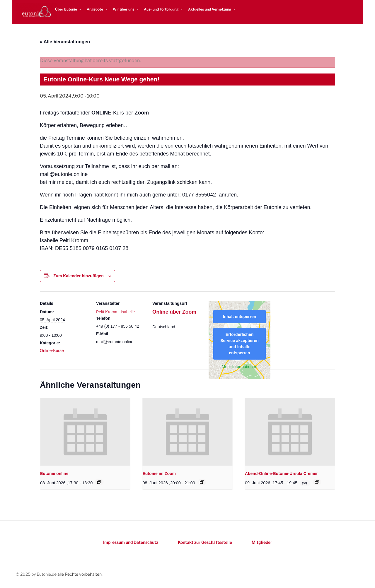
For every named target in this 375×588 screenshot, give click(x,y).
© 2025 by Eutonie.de (37, 574)
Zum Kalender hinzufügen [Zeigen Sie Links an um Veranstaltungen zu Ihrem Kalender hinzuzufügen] (79, 276)
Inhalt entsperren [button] (240, 317)
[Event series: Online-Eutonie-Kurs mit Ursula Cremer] (317, 482)
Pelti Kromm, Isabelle (115, 312)
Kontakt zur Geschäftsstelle (205, 542)
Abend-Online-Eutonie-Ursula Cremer (281, 474)
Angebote (97, 9)
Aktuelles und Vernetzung (212, 9)
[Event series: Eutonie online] (99, 482)
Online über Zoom (174, 312)
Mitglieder (262, 542)
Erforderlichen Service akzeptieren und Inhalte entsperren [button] (240, 344)
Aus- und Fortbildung (164, 9)
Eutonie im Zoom (159, 474)
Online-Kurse (52, 351)
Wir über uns (126, 9)
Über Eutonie (69, 9)
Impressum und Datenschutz (131, 542)
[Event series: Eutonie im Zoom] (202, 482)
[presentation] (85, 432)
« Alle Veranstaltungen (65, 42)
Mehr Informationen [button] (240, 367)
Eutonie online (54, 474)
